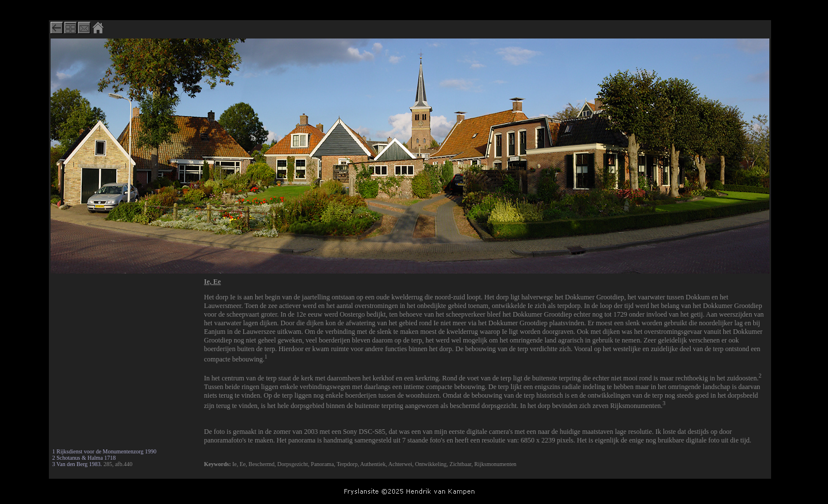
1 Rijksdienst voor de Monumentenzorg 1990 (104, 451)
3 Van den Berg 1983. (77, 464)
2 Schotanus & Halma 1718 (84, 458)
